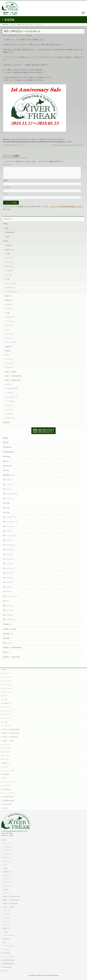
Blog (19, 25)
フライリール (9, 261)
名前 (6, 183)
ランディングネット (11, 294)
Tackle (30, 35)
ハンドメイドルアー (11, 345)
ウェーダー (9, 278)
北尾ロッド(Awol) (11, 375)
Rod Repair (7, 789)
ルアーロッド (9, 341)
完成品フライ (9, 303)
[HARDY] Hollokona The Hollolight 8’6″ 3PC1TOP (69, 145)
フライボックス (10, 290)
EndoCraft (8, 349)
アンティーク (9, 311)
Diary (7, 231)
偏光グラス (9, 299)
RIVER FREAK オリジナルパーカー (14, 145)
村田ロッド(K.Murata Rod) (13, 379)
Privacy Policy (7, 804)
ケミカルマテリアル (11, 391)
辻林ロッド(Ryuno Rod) (13, 383)
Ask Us (5, 808)
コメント (7, 165)
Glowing (8, 353)
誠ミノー (8, 358)
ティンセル (9, 408)
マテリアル (9, 387)
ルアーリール (9, 269)
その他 (7, 257)
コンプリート (9, 395)
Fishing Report (10, 235)
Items (7, 244)
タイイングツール (11, 286)
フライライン (9, 362)
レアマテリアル (10, 421)
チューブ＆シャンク (11, 400)
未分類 (7, 425)
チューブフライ (10, 404)
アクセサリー (9, 273)
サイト (6, 197)
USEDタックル (10, 252)
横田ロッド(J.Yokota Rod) (11, 733)
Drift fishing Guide (9, 797)
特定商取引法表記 (9, 801)
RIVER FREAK (41, 975)
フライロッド (9, 265)
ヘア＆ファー (9, 416)
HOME (6, 25)
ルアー (7, 332)
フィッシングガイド (9, 793)
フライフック (9, 412)
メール (7, 190)
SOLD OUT (9, 248)
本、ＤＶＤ (9, 307)
